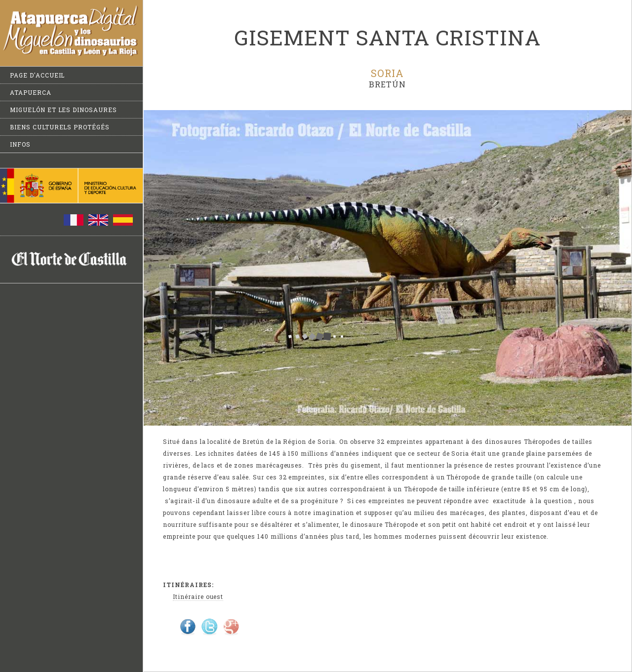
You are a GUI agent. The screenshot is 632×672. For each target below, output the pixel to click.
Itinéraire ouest (198, 596)
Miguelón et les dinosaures (63, 110)
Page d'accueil (37, 75)
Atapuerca (31, 92)
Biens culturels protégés (60, 127)
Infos (20, 144)
